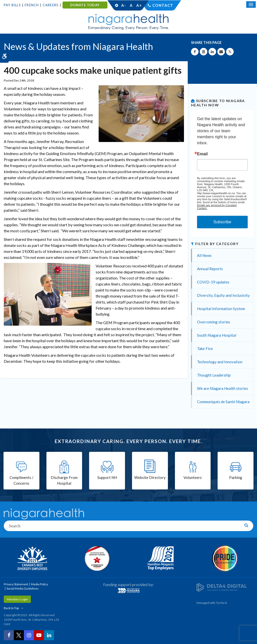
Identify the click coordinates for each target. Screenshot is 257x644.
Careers (51, 5)
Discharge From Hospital (64, 480)
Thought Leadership (214, 375)
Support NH (107, 477)
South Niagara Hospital (217, 335)
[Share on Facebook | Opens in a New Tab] (195, 52)
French (32, 5)
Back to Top (11, 608)
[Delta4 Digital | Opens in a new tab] (222, 587)
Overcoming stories (214, 322)
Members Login (17, 599)
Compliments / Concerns (21, 480)
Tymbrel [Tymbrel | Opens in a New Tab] (221, 603)
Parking (236, 477)
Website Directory (150, 477)
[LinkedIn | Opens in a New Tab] (49, 635)
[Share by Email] (221, 52)
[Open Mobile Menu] (251, 5)
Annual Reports (210, 269)
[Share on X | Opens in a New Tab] (230, 52)
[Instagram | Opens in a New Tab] (29, 635)
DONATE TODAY (85, 5)
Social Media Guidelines (23, 588)
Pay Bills (12, 5)
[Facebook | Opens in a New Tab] (9, 635)
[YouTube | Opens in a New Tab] (39, 635)
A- (123, 5)
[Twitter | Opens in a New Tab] (19, 635)
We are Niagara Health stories (222, 388)
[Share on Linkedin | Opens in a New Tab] (212, 52)
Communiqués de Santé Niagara (223, 402)
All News (204, 255)
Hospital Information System (221, 309)
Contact (163, 5)
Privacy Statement (16, 584)
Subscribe (222, 222)
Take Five (205, 348)
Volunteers (193, 477)
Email (202, 154)
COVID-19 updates (213, 282)
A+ (139, 5)
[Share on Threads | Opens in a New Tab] (204, 52)
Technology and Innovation (220, 362)
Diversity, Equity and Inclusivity (223, 295)
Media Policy (39, 584)
